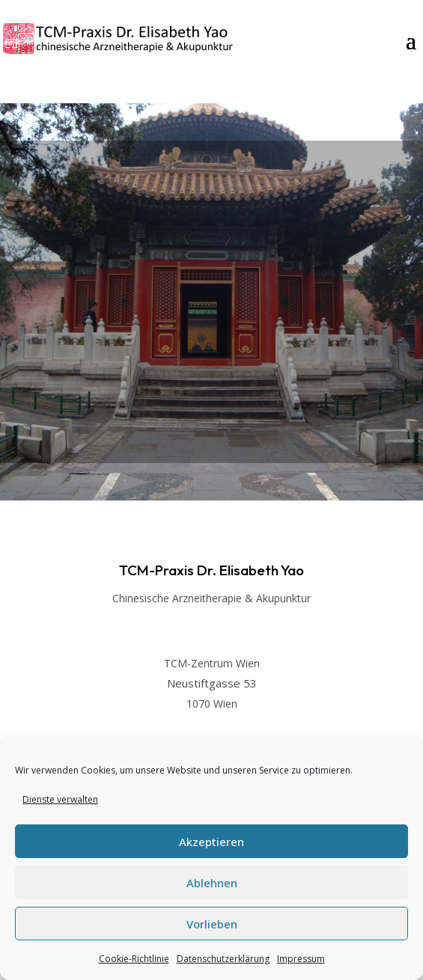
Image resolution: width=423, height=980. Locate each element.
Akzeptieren (211, 842)
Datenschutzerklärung (223, 959)
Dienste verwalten (60, 799)
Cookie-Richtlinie (134, 959)
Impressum (301, 959)
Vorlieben (212, 924)
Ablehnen (212, 883)
